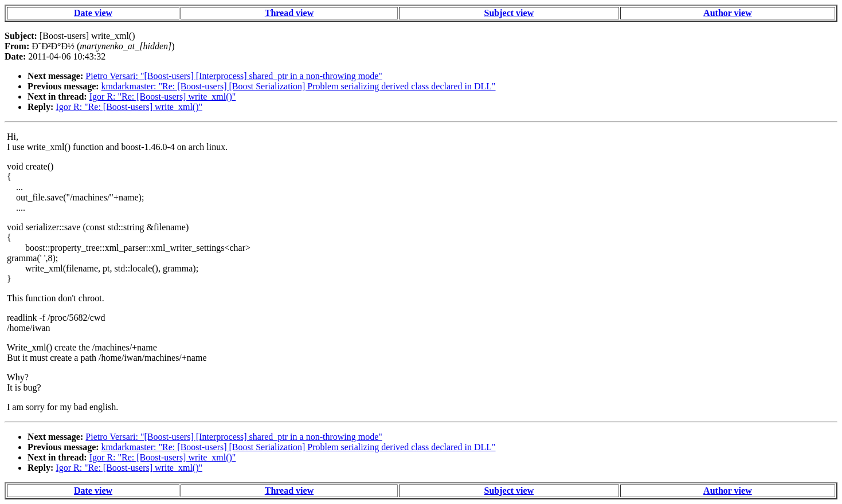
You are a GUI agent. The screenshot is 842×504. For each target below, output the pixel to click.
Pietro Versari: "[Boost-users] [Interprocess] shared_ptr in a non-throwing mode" (234, 76)
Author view (728, 13)
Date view (93, 13)
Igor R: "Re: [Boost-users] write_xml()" (163, 97)
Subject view (509, 13)
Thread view (289, 13)
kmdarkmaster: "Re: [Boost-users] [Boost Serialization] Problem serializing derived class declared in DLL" (299, 86)
